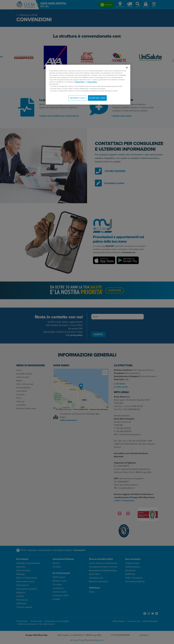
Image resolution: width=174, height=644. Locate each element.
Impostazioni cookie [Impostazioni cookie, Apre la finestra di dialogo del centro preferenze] (77, 98)
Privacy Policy (92, 82)
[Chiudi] (127, 68)
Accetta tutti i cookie (97, 98)
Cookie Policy (80, 82)
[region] (88, 85)
